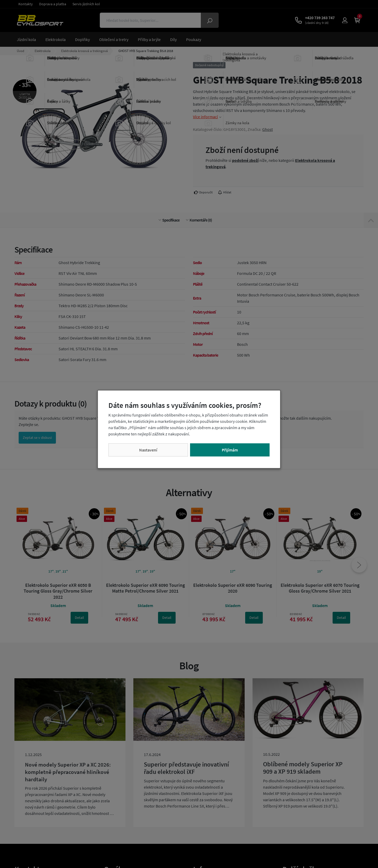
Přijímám (230, 450)
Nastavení (148, 450)
